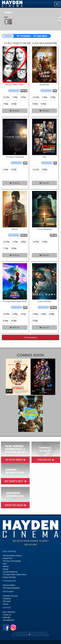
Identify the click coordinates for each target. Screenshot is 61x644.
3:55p (23, 242)
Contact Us (7, 615)
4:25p (23, 97)
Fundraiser (7, 599)
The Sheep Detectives (11, 588)
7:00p (6, 104)
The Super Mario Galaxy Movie (15, 575)
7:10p (6, 248)
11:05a (36, 242)
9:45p (45, 170)
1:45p (45, 97)
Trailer (15, 111)
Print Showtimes (30, 337)
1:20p (6, 170)
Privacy (6, 604)
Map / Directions (9, 612)
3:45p (43, 314)
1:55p (15, 97)
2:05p (15, 314)
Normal (6, 569)
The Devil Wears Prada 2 (12, 556)
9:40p (43, 104)
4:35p (53, 97)
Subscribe (7, 617)
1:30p (35, 314)
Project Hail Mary (9, 577)
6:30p (6, 321)
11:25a (6, 97)
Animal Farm (8, 558)
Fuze (5, 564)
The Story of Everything (12, 561)
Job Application (9, 620)
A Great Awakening (10, 572)
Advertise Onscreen (10, 596)
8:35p (35, 321)
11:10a (36, 170)
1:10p (15, 242)
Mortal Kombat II (9, 585)
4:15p (23, 314)
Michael (6, 566)
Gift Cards (7, 601)
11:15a (36, 97)
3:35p (45, 242)
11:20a (6, 242)
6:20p (14, 170)
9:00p (14, 248)
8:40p (14, 104)
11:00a (6, 314)
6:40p (52, 314)
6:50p (35, 104)
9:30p (14, 321)
